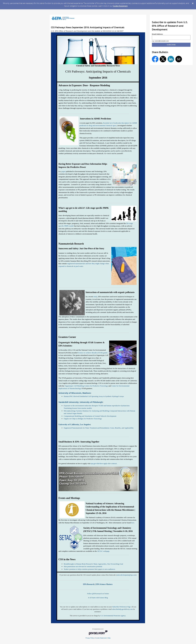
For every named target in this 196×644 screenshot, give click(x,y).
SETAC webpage (103, 551)
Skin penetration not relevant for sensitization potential (83, 566)
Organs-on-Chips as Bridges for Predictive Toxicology (83, 419)
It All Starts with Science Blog (98, 598)
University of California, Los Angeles (74, 424)
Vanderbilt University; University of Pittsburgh (81, 402)
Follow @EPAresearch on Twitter (98, 594)
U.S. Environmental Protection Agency (113, 616)
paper (64, 171)
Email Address (157, 34)
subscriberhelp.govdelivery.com (122, 609)
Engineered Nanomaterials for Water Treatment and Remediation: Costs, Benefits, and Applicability (99, 428)
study (95, 297)
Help (109, 638)
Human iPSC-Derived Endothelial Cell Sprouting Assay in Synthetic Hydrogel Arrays (94, 396)
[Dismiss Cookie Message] (193, 3)
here (133, 523)
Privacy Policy (90, 638)
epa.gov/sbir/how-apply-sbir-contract (104, 463)
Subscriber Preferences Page (121, 607)
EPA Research (89, 584)
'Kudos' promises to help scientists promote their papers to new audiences (89, 569)
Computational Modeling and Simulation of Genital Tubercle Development (90, 416)
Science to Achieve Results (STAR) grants (93, 353)
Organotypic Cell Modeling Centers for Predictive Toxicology (86, 386)
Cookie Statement (120, 6)
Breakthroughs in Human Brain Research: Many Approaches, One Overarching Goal (93, 564)
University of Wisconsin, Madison (75, 393)
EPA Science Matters (104, 584)
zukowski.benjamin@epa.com (126, 575)
